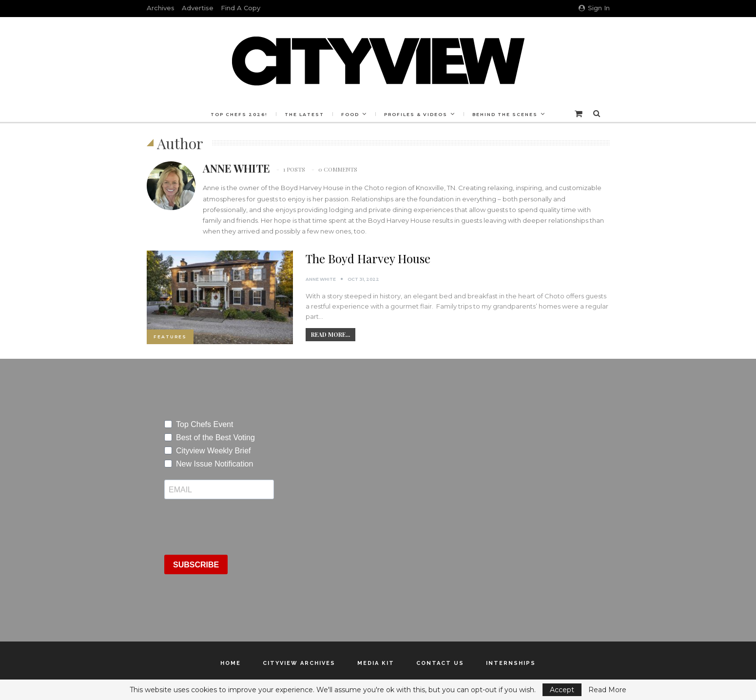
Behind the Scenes (508, 114)
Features (170, 337)
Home (231, 663)
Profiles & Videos (417, 114)
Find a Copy (241, 8)
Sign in (594, 8)
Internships (511, 663)
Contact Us (440, 663)
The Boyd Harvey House (368, 258)
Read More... (330, 334)
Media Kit (376, 663)
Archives (161, 8)
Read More (607, 690)
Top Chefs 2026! (236, 114)
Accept (562, 690)
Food (350, 114)
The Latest (303, 114)
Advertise (198, 8)
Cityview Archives (299, 663)
